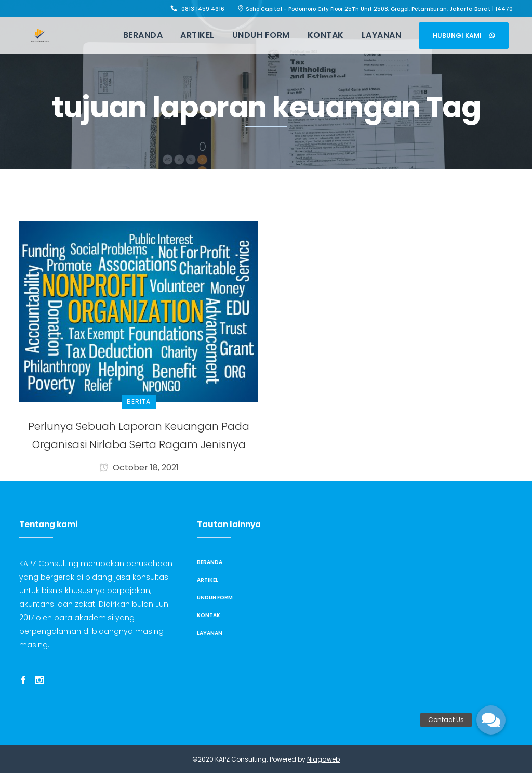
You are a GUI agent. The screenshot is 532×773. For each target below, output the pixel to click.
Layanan (210, 633)
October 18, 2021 (139, 468)
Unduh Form (215, 598)
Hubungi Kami (464, 36)
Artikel (208, 580)
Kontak (209, 615)
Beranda (210, 562)
